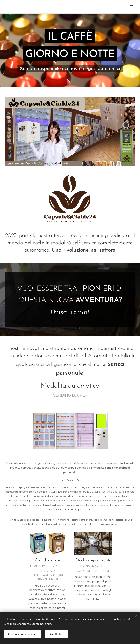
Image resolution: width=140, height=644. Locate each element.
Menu (132, 7)
